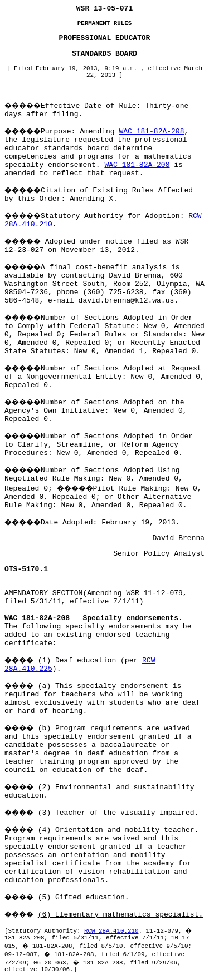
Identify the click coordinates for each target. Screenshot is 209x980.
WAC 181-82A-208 (151, 132)
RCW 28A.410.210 (111, 931)
